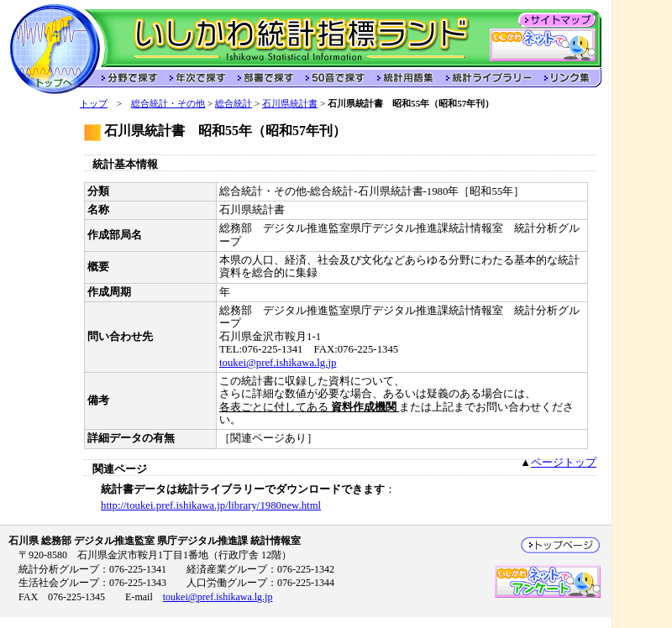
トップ (94, 103)
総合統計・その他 (168, 103)
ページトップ (564, 463)
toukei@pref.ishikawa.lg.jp (278, 363)
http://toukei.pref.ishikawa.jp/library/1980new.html (211, 505)
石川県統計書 (290, 103)
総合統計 (234, 103)
